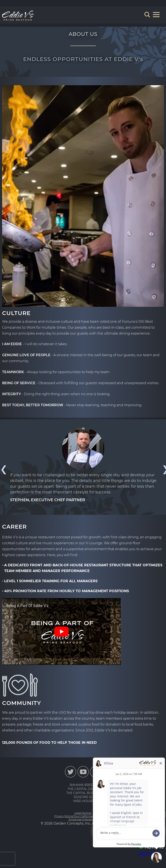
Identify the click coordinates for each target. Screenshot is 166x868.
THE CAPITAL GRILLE (83, 789)
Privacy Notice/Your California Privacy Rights (83, 816)
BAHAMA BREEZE (83, 785)
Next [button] (163, 469)
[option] (83, 465)
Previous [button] (3, 469)
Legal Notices (83, 813)
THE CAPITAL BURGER (83, 793)
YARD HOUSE (83, 801)
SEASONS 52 (83, 797)
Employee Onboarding (83, 819)
